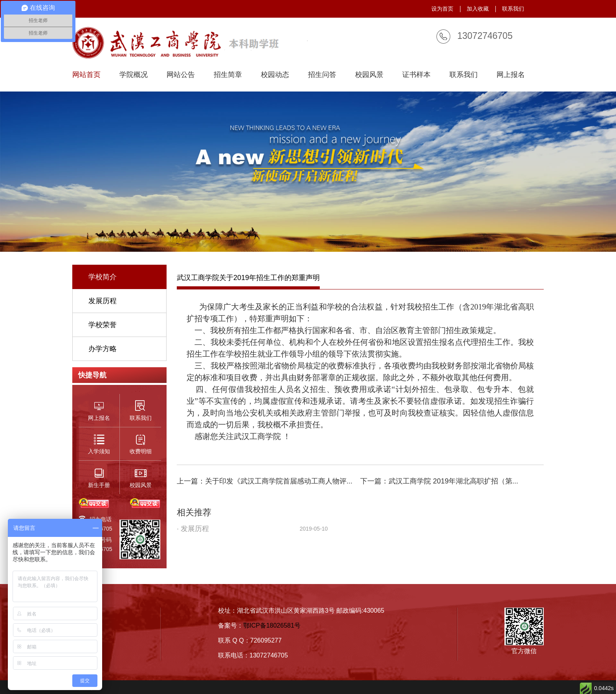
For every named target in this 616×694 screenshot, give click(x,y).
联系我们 (513, 9)
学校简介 (103, 277)
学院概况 (134, 75)
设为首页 (442, 9)
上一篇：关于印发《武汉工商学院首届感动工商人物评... (265, 481)
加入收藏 (478, 9)
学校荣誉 (103, 325)
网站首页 (86, 75)
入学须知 (86, 639)
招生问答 (322, 75)
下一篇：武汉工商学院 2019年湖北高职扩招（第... (439, 481)
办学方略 (103, 349)
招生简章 (228, 75)
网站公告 (181, 75)
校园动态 (275, 75)
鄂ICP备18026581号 (272, 625)
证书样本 (416, 75)
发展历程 (103, 301)
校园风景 (369, 75)
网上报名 (511, 75)
